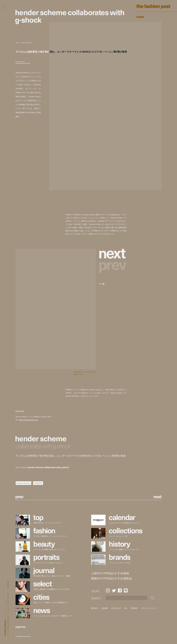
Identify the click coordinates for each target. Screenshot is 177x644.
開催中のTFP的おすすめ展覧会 (112, 579)
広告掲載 (104, 608)
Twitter (114, 590)
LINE (126, 590)
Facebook (120, 590)
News (140, 16)
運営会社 (95, 608)
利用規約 (134, 608)
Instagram (108, 590)
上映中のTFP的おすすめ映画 (110, 573)
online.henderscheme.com (28, 420)
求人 (126, 608)
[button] (113, 252)
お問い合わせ (116, 608)
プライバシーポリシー (149, 608)
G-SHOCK (38, 483)
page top (20, 627)
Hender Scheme (24, 483)
